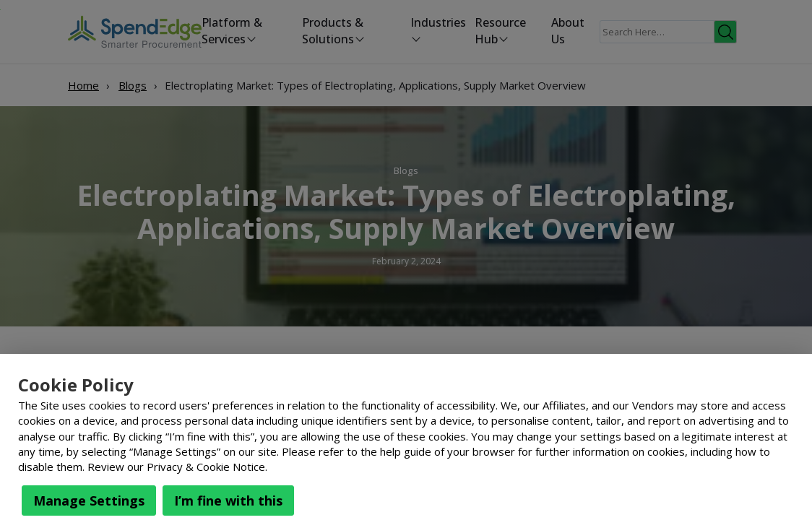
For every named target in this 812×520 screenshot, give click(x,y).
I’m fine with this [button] (228, 500)
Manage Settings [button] (89, 500)
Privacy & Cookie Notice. (207, 467)
